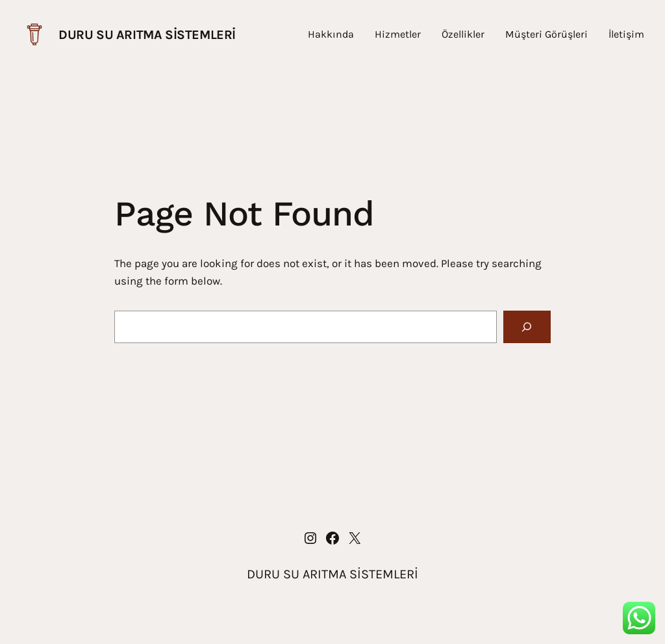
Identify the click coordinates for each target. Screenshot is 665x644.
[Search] (527, 327)
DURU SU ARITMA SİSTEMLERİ (147, 35)
